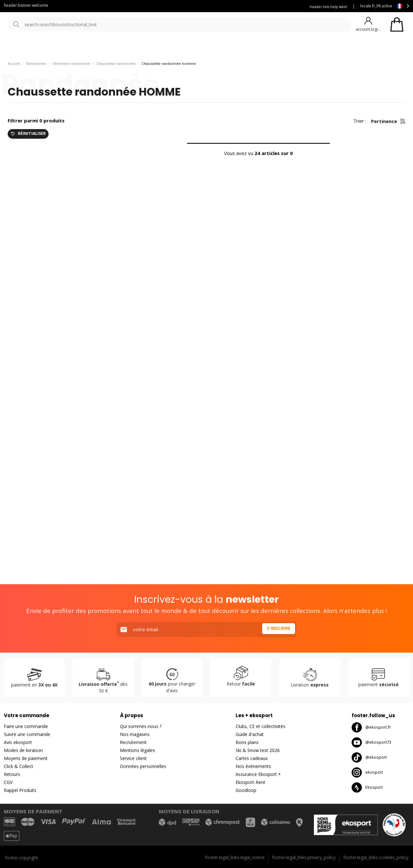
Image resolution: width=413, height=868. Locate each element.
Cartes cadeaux (252, 758)
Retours (12, 774)
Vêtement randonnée (71, 80)
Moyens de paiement (26, 758)
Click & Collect (19, 766)
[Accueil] (38, 25)
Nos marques (198, 48)
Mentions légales (137, 750)
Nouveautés (238, 48)
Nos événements (253, 766)
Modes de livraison (23, 750)
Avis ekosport (18, 742)
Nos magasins (135, 734)
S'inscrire (277, 629)
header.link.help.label (328, 7)
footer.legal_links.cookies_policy (376, 857)
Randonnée (36, 80)
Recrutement (133, 742)
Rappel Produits (20, 790)
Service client (161, 7)
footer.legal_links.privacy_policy (304, 857)
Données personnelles (143, 766)
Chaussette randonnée (116, 80)
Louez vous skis (234, 7)
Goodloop (246, 790)
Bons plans (281, 48)
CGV (8, 782)
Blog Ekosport (197, 7)
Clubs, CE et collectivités (261, 726)
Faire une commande (26, 726)
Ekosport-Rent (250, 782)
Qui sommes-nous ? (141, 726)
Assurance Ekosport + (278, 7)
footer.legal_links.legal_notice (235, 857)
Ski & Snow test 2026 (258, 750)
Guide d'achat (250, 734)
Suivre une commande (27, 734)
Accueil (14, 80)
